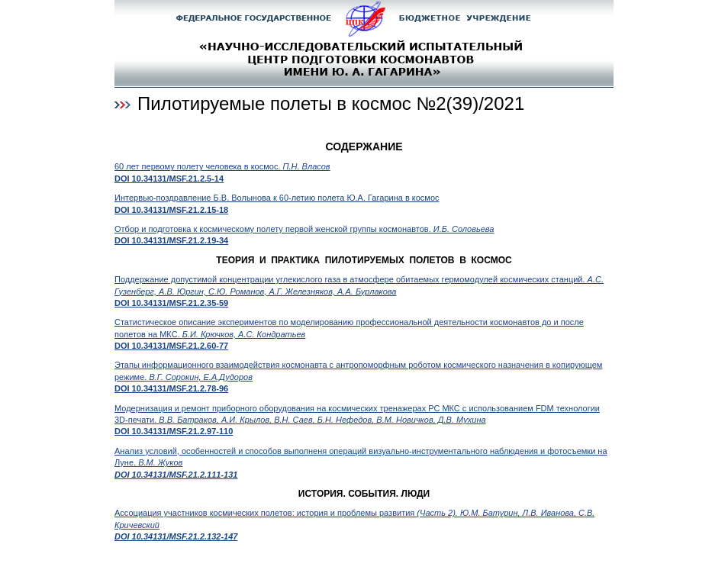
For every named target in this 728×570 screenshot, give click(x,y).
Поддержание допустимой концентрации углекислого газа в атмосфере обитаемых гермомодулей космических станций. (359, 291)
